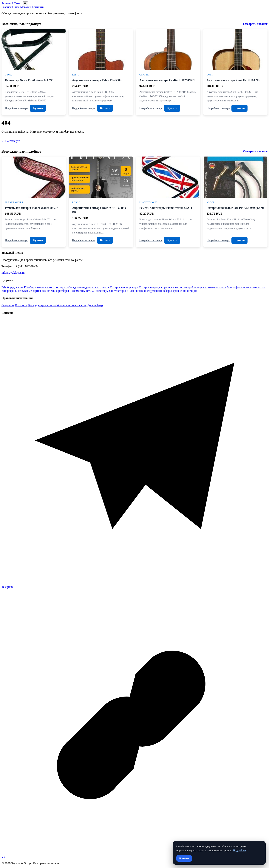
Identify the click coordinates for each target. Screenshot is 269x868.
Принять (184, 858)
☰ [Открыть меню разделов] (25, 3)
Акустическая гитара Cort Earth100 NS (233, 80)
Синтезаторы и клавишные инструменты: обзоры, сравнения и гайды (153, 291)
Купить (38, 108)
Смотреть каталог (255, 24)
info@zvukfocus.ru (13, 273)
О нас (16, 7)
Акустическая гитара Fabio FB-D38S (97, 80)
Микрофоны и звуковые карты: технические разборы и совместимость (46, 291)
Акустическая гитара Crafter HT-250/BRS (167, 80)
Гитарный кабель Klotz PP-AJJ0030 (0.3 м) (235, 208)
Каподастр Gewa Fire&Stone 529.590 (29, 80)
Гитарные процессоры (124, 287)
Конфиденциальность (42, 305)
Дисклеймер (95, 305)
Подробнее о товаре (16, 108)
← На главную (11, 141)
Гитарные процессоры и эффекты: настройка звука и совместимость (183, 287)
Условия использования (71, 305)
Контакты (38, 7)
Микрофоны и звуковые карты (246, 287)
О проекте (8, 305)
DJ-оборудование (12, 287)
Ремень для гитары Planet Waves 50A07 (31, 208)
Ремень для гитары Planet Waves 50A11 (166, 208)
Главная (7, 7)
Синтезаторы (100, 291)
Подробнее (239, 850)
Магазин (26, 7)
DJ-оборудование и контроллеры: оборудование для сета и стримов (67, 287)
